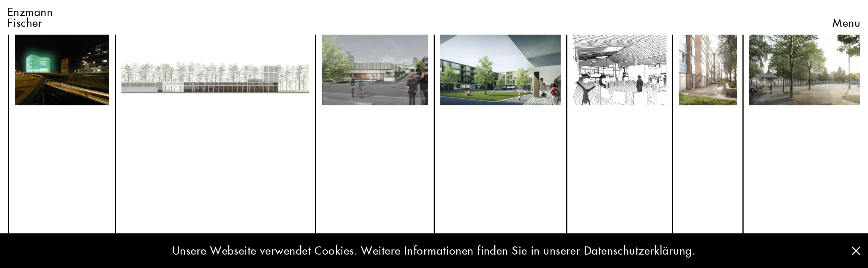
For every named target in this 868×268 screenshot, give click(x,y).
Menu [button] (847, 17)
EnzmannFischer (30, 17)
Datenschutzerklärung (638, 251)
